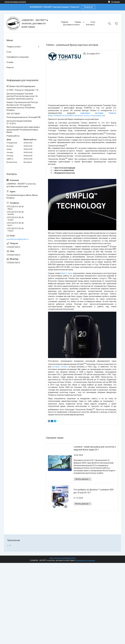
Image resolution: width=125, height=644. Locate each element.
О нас (93, 22)
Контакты (90, 25)
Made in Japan (67, 273)
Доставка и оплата (71, 25)
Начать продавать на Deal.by (15, 2)
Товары (78, 22)
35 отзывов (115, 2)
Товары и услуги (14, 47)
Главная (65, 22)
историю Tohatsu (60, 367)
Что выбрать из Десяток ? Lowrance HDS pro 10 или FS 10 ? (94, 491)
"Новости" (88, 7)
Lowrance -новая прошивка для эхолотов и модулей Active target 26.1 (95, 448)
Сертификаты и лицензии (18, 57)
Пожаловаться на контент (85, 560)
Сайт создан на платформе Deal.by (63, 558)
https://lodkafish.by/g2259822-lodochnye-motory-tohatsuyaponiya (76, 116)
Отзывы (10, 62)
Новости (10, 67)
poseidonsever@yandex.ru (18, 239)
